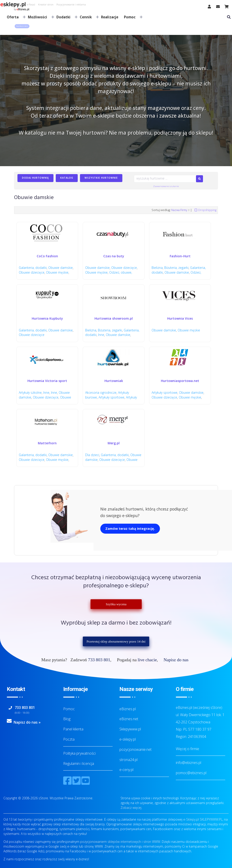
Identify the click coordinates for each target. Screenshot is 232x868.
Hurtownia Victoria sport (47, 381)
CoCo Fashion (47, 256)
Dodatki (65, 17)
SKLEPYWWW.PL (211, 819)
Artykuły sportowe (111, 397)
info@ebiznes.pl (188, 763)
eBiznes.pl (128, 709)
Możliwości (39, 17)
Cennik (87, 17)
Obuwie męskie (57, 272)
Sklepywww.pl (130, 729)
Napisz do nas (176, 660)
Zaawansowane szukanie (166, 186)
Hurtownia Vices (180, 318)
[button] (22, 26)
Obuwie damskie (60, 268)
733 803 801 (99, 660)
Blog (67, 719)
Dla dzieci (92, 455)
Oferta (14, 17)
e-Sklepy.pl (191, 819)
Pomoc (131, 17)
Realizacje (110, 17)
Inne (101, 335)
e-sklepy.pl (128, 739)
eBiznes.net (129, 719)
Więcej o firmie (187, 749)
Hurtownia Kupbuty (47, 318)
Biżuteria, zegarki (176, 268)
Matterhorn (47, 443)
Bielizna (157, 268)
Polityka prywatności (79, 753)
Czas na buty (114, 256)
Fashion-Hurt (180, 256)
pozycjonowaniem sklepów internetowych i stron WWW (120, 842)
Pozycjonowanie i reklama (71, 4)
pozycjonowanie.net (135, 749)
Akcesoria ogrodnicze (101, 393)
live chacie (147, 660)
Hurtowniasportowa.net (180, 381)
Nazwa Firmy (179, 210)
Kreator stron (46, 4)
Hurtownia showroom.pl (114, 318)
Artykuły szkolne (30, 393)
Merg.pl (114, 443)
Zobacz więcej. (131, 808)
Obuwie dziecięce (32, 272)
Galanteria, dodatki (33, 268)
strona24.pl (128, 760)
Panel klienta (73, 729)
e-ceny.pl (126, 770)
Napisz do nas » (27, 722)
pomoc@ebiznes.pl (191, 773)
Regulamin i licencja (79, 763)
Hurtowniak (114, 381)
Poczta (69, 739)
